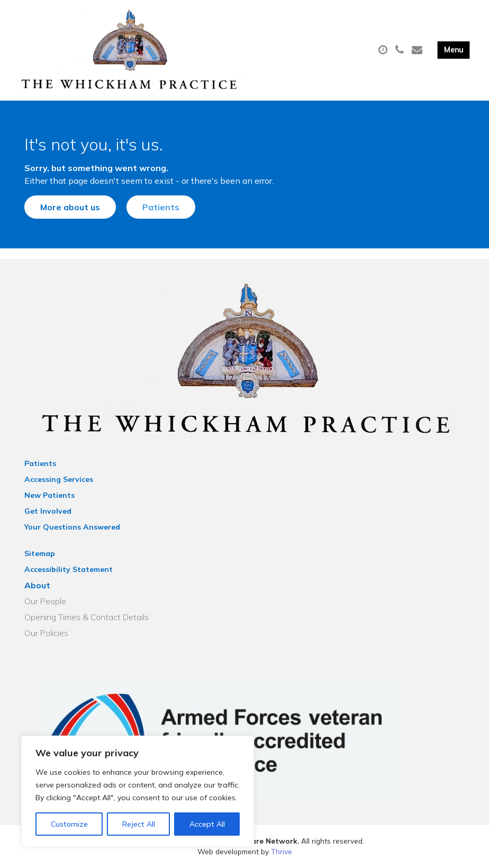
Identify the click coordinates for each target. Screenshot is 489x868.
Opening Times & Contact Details (87, 617)
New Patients (49, 495)
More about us (70, 207)
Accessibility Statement (69, 569)
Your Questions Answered (72, 527)
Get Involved (48, 511)
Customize (69, 824)
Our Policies (46, 633)
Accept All (207, 824)
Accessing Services (59, 479)
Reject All (139, 824)
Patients (161, 207)
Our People (45, 601)
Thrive (282, 851)
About (37, 585)
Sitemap (40, 553)
